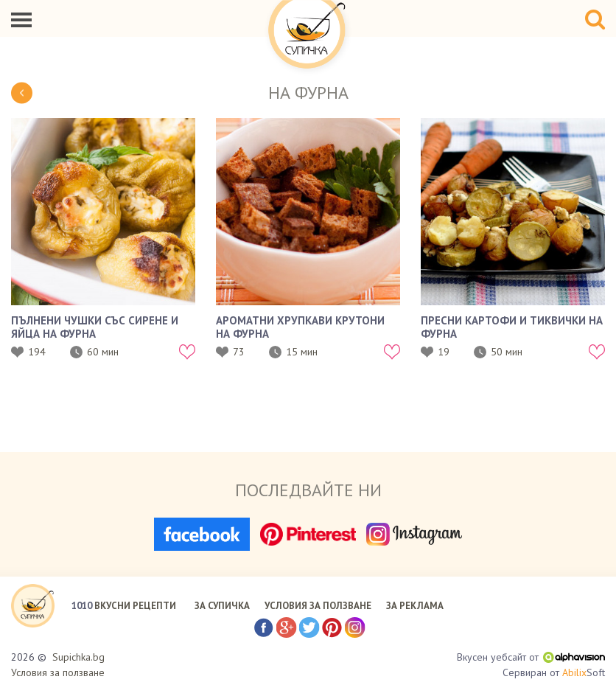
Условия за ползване (58, 672)
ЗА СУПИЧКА (222, 606)
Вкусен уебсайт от (531, 657)
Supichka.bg (78, 657)
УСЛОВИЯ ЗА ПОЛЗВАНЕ (318, 606)
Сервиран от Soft (554, 673)
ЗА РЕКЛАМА (415, 606)
